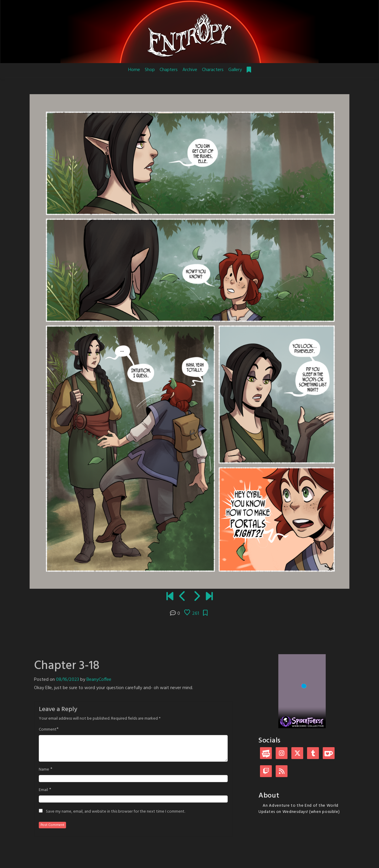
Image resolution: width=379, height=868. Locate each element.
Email (43, 790)
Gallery (235, 70)
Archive (190, 70)
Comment (48, 730)
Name (44, 770)
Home (134, 70)
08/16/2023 (68, 680)
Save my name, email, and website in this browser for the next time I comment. (115, 812)
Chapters (169, 70)
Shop (150, 70)
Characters (213, 70)
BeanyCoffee (99, 680)
